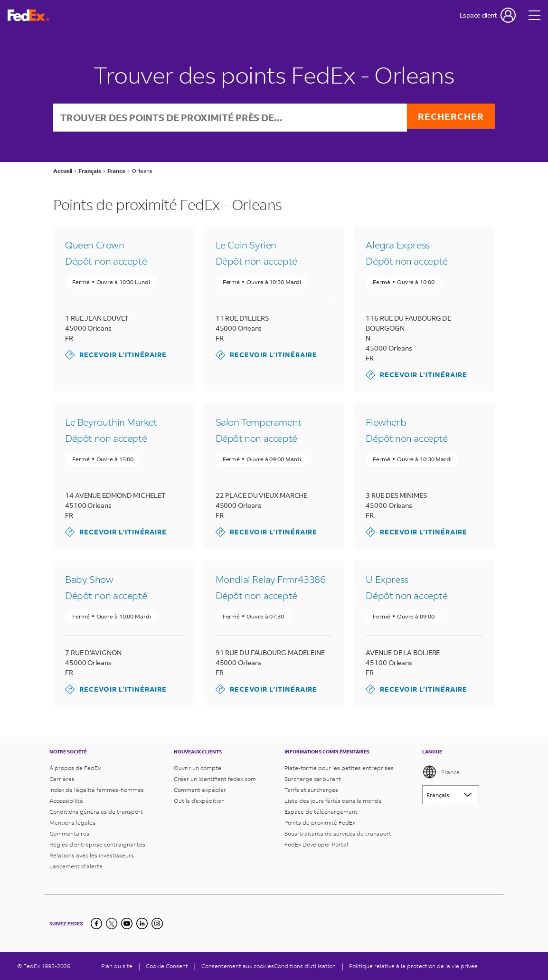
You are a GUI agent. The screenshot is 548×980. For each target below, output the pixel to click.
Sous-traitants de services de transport (338, 833)
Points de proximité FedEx (320, 823)
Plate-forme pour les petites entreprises (339, 768)
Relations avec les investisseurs (92, 855)
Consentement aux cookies (238, 966)
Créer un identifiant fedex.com (215, 779)
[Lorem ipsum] (451, 795)
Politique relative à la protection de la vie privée (413, 966)
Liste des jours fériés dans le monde (333, 801)
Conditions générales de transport (96, 812)
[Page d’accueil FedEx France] (28, 15)
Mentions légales (72, 823)
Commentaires (69, 833)
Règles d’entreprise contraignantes (97, 844)
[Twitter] (112, 923)
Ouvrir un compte (198, 768)
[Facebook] (96, 923)
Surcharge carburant (313, 779)
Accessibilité (66, 801)
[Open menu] (535, 15)
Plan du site (117, 966)
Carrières (62, 779)
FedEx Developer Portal (316, 844)
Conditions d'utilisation (305, 966)
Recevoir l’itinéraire (116, 356)
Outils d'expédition (199, 801)
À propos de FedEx (75, 768)
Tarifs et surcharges (311, 790)
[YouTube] (127, 923)
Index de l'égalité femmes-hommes (97, 790)
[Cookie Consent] (167, 966)
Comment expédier (200, 790)
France (441, 772)
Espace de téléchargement (321, 812)
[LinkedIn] (142, 923)
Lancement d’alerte (76, 866)
